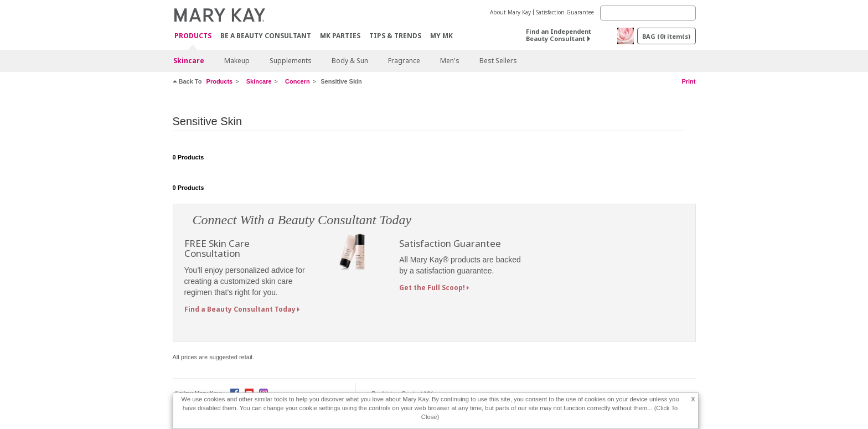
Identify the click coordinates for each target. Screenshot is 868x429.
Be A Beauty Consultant (266, 36)
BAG (666, 36)
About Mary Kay (510, 12)
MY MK (441, 36)
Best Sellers (498, 61)
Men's (450, 61)
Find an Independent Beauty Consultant (559, 35)
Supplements (291, 61)
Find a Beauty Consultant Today (240, 309)
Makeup (237, 61)
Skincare (189, 61)
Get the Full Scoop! (432, 288)
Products (193, 36)
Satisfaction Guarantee (565, 12)
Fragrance (404, 61)
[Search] (648, 13)
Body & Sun (350, 61)
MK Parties (340, 36)
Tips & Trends (395, 36)
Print (688, 81)
